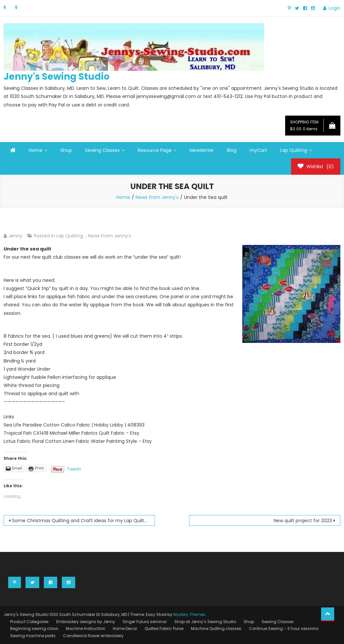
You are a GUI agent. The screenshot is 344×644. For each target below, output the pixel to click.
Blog (232, 150)
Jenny (15, 236)
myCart (258, 150)
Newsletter (202, 150)
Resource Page (155, 150)
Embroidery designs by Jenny (86, 622)
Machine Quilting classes (216, 628)
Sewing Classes (102, 150)
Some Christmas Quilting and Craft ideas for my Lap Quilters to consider (84, 521)
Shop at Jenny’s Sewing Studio (205, 622)
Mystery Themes (189, 614)
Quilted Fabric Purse (164, 628)
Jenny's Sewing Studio (57, 77)
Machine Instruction (86, 628)
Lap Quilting (294, 150)
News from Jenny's (110, 236)
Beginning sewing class (34, 628)
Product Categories (29, 622)
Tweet (74, 468)
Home (36, 150)
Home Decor (125, 628)
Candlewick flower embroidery (93, 636)
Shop (66, 150)
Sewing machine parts (33, 636)
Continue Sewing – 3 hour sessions (284, 628)
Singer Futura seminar (145, 622)
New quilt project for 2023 (303, 521)
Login (335, 8)
